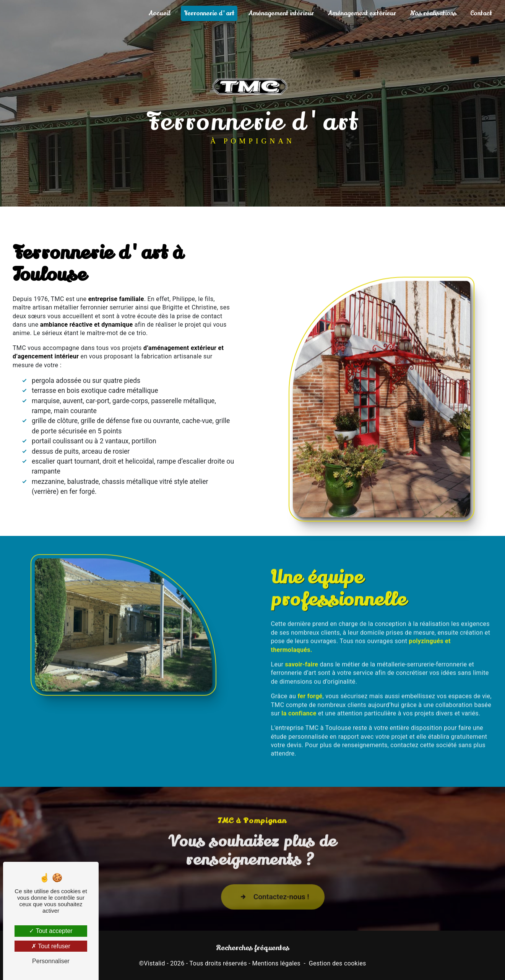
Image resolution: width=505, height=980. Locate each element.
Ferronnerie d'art (209, 13)
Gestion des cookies (338, 963)
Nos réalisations (433, 13)
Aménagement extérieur (362, 13)
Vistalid (154, 963)
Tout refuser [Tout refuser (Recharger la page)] (51, 946)
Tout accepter (51, 931)
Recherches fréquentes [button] (253, 948)
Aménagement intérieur (281, 13)
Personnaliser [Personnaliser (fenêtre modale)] (51, 961)
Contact (481, 13)
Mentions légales (276, 963)
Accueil (159, 13)
